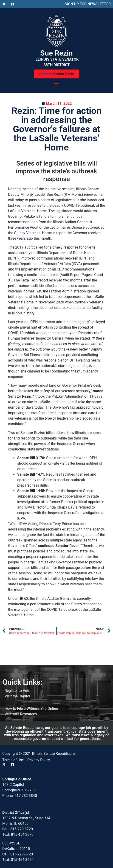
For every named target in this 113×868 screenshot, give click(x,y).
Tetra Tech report (34, 280)
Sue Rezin (56, 53)
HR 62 (23, 599)
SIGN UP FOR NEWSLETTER (88, 4)
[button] (57, 84)
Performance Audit (23, 227)
